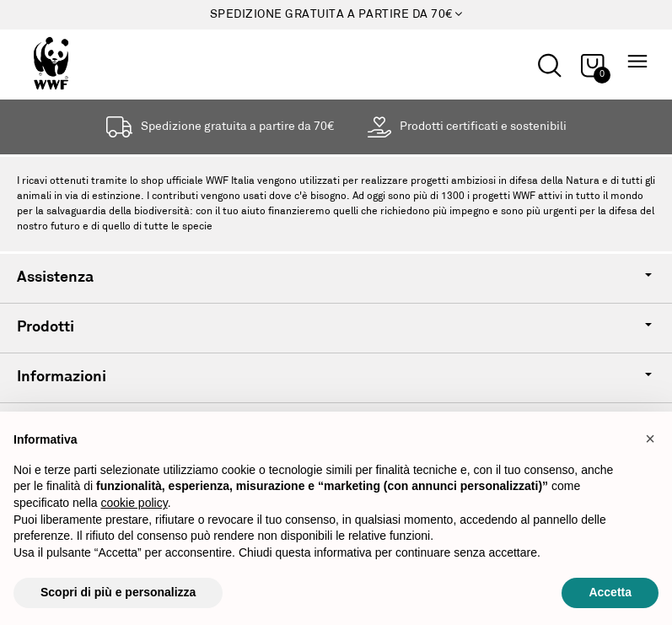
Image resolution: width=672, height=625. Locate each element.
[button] (650, 439)
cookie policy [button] (134, 503)
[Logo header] (84, 63)
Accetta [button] (610, 592)
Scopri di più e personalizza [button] (118, 592)
